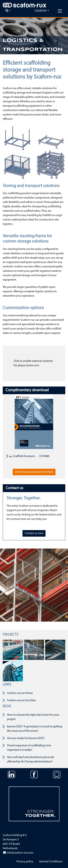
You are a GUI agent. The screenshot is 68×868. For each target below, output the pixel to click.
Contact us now (34, 533)
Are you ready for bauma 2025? (26, 738)
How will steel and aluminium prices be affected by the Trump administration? (31, 759)
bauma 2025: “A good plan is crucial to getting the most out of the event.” (35, 729)
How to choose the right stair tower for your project (33, 717)
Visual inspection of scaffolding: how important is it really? (29, 748)
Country (41, 11)
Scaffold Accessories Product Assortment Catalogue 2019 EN (24, 456)
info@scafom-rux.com (18, 853)
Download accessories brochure (34, 472)
